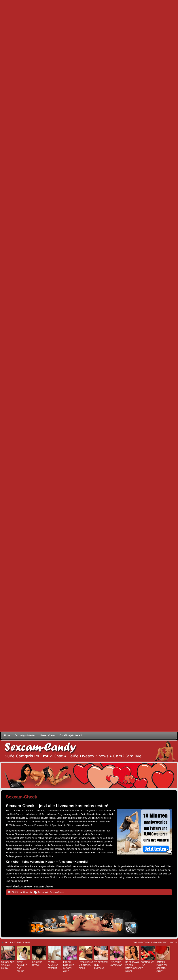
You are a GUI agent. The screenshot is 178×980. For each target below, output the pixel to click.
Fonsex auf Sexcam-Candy (7, 965)
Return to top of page (18, 942)
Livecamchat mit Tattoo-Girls (86, 965)
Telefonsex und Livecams (101, 965)
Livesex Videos (47, 735)
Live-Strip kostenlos (116, 964)
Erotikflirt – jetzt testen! (71, 735)
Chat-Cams (16, 814)
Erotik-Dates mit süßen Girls (69, 967)
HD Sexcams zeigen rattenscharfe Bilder (132, 967)
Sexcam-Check (57, 892)
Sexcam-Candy (160, 942)
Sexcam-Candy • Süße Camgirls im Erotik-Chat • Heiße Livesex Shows (89, 751)
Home (7, 735)
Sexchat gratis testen (25, 735)
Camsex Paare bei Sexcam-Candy (162, 967)
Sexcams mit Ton (37, 964)
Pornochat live (147, 964)
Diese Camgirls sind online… (22, 967)
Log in (174, 942)
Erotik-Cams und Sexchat (53, 965)
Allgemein (27, 892)
